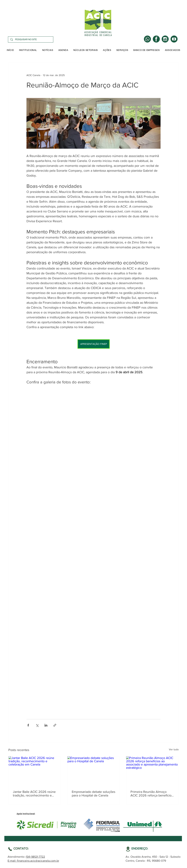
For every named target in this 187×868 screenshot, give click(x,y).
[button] (28, 50)
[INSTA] (165, 39)
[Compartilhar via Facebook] (28, 725)
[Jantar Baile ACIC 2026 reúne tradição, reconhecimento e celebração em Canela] (35, 771)
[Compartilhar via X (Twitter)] (37, 725)
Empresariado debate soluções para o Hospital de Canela (93, 794)
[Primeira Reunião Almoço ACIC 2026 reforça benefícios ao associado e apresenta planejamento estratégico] (152, 771)
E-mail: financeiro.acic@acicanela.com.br (33, 861)
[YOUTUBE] (174, 39)
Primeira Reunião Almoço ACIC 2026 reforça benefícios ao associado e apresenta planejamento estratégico (152, 794)
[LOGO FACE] (156, 39)
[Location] (10, 849)
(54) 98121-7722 (35, 857)
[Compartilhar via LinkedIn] (46, 725)
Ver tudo (174, 749)
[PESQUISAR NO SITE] (30, 40)
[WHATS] (147, 39)
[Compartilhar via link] (55, 725)
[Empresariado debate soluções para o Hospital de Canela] (94, 771)
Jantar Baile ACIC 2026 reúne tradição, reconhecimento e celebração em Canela (34, 794)
